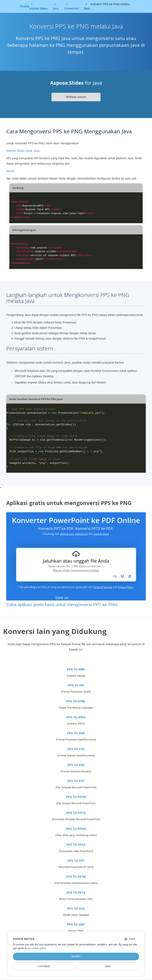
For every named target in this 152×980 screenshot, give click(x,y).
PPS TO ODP (76, 733)
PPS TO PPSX (76, 845)
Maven (11, 171)
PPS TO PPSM (76, 829)
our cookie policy (37, 948)
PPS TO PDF (76, 765)
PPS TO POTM (76, 797)
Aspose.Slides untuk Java (23, 151)
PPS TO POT (76, 781)
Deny (108, 966)
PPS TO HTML (76, 701)
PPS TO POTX (76, 813)
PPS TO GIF (76, 685)
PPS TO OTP (76, 749)
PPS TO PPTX (76, 893)
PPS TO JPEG (76, 717)
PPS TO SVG (76, 909)
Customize (44, 966)
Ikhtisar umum (76, 97)
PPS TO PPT (76, 861)
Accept (76, 956)
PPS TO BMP (76, 669)
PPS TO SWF (76, 925)
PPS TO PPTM (76, 877)
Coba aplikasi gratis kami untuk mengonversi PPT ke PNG (62, 605)
